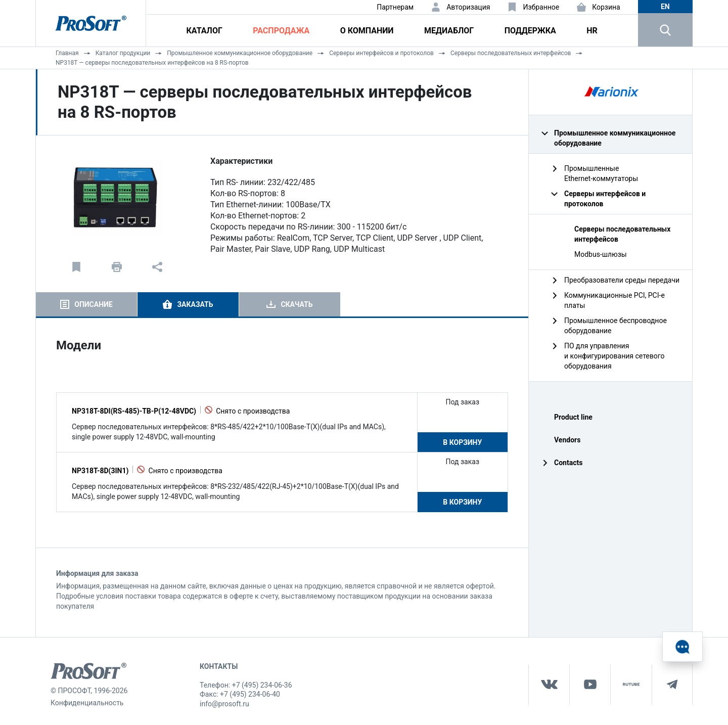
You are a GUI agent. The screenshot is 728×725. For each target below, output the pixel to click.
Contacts (568, 463)
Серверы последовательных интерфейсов (511, 53)
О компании (367, 31)
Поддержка (530, 31)
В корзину (462, 442)
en (665, 7)
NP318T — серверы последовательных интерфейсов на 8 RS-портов (152, 63)
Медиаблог (449, 31)
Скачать (297, 304)
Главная (67, 53)
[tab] (86, 304)
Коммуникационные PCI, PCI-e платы (615, 300)
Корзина (606, 7)
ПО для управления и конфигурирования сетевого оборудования (615, 356)
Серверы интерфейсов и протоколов (381, 53)
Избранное (541, 7)
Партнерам (395, 7)
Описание (93, 304)
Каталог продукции (123, 53)
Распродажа (281, 31)
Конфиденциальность (87, 703)
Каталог (204, 31)
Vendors (567, 440)
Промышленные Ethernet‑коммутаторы (601, 173)
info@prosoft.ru (224, 704)
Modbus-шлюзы (601, 254)
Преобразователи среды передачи (622, 280)
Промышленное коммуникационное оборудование (240, 53)
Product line (573, 417)
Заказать (195, 304)
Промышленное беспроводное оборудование (616, 326)
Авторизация (468, 7)
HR (592, 31)
